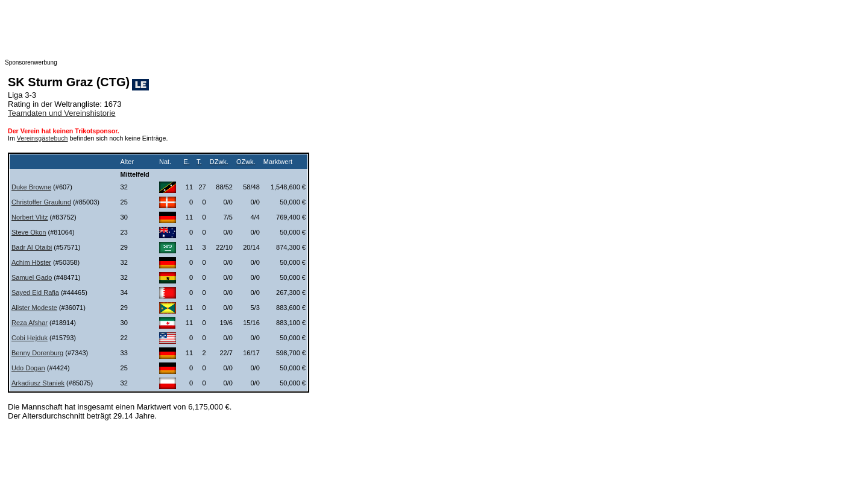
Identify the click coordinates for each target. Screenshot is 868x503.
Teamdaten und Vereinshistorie (62, 113)
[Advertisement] (246, 32)
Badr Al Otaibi (32, 247)
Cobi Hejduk (30, 338)
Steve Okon (29, 232)
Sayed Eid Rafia (35, 293)
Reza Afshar (30, 323)
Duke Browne (31, 187)
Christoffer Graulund (41, 202)
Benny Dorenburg (37, 353)
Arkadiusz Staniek (38, 383)
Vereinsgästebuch (42, 138)
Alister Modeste (34, 308)
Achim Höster (31, 262)
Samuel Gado (32, 277)
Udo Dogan (28, 368)
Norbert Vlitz (30, 217)
